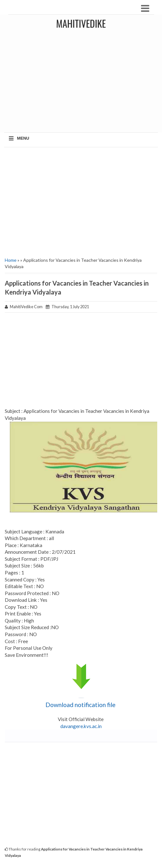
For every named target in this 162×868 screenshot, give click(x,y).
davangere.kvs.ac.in (81, 726)
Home (11, 260)
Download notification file (81, 705)
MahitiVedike (81, 23)
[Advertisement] (81, 201)
